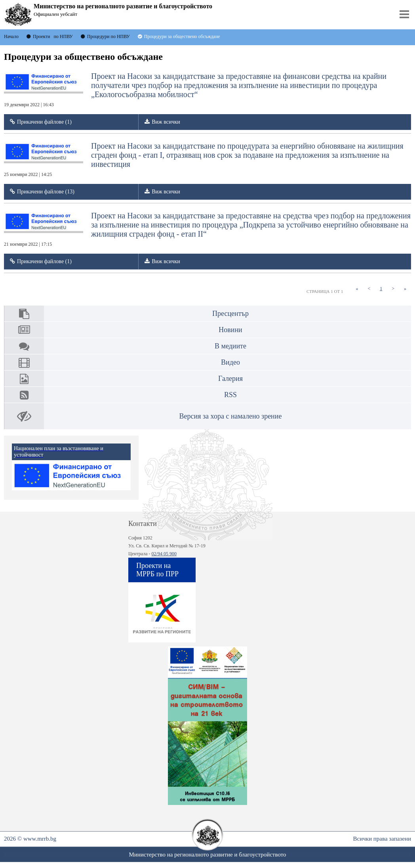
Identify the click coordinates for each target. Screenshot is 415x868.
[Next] (393, 289)
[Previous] (369, 289)
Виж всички (166, 122)
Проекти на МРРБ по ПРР (157, 570)
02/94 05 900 (164, 554)
